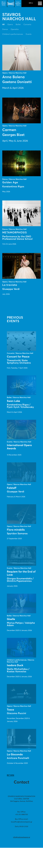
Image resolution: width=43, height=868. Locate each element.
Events (29, 34)
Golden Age (10, 183)
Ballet (18, 24)
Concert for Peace (18, 357)
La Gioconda (15, 755)
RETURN (11, 775)
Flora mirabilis (16, 530)
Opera (10, 24)
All (3, 24)
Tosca (10, 710)
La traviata (10, 285)
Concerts (27, 24)
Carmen (9, 130)
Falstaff (12, 488)
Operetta (15, 29)
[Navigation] (40, 2)
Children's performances (13, 34)
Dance (5, 29)
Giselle (11, 619)
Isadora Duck (15, 665)
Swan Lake (13, 401)
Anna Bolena (13, 77)
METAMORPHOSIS (15, 233)
